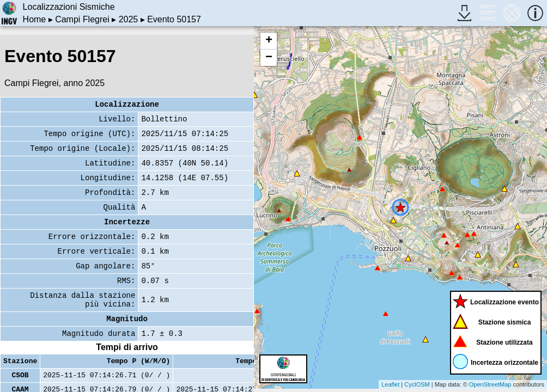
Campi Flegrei (82, 19)
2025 (129, 19)
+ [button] (269, 41)
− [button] (269, 58)
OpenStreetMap (490, 384)
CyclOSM (417, 384)
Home (35, 19)
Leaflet (390, 384)
